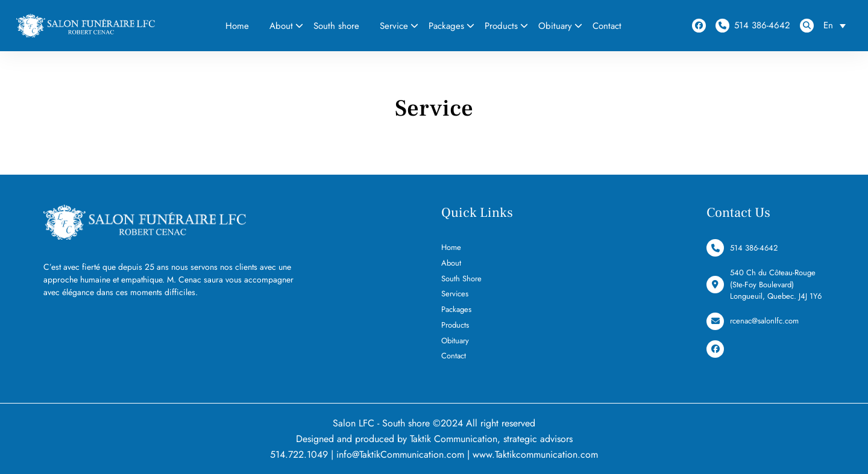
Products (501, 26)
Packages (446, 26)
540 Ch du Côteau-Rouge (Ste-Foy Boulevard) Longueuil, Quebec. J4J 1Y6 (764, 284)
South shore (336, 26)
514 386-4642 (753, 26)
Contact (607, 26)
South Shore (461, 279)
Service (394, 26)
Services (455, 294)
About (281, 26)
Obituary (555, 26)
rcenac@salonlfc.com (753, 321)
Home (237, 26)
